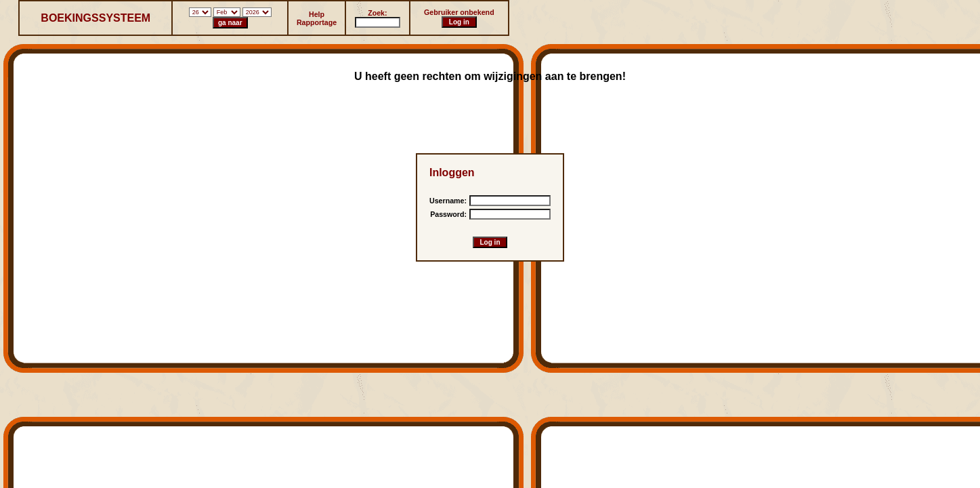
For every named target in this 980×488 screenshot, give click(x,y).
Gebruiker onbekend (459, 12)
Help (317, 14)
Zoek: (377, 13)
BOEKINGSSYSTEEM (95, 18)
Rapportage (317, 22)
